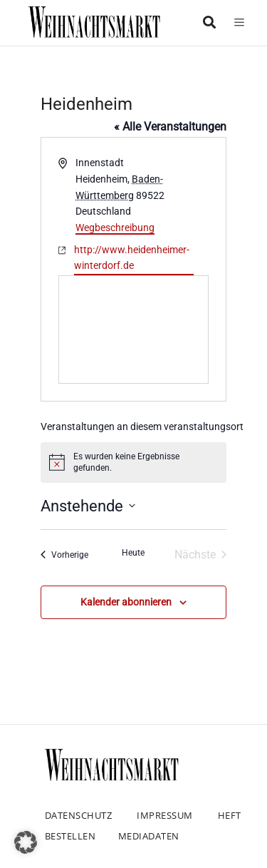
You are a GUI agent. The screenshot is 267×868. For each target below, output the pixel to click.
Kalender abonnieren (126, 602)
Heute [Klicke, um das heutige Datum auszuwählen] (133, 553)
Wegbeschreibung (115, 228)
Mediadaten (149, 836)
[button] (26, 842)
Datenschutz (79, 815)
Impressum (165, 815)
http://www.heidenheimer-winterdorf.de (132, 258)
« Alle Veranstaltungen (170, 127)
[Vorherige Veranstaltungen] (64, 555)
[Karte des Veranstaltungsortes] (133, 330)
